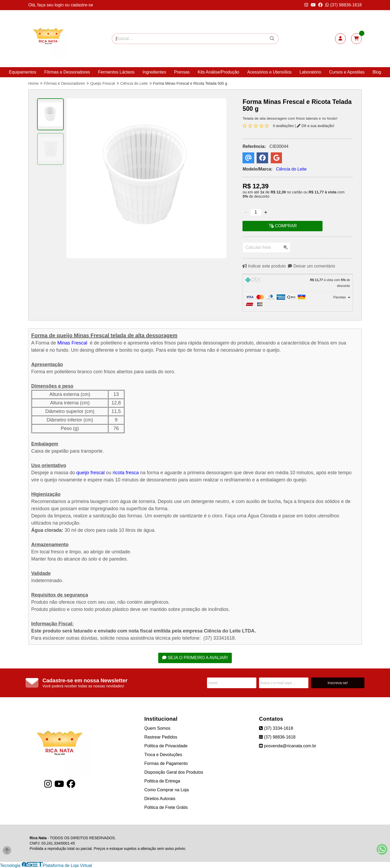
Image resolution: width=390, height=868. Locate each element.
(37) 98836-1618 (343, 5)
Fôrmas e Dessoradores (67, 72)
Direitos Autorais (160, 799)
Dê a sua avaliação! (315, 126)
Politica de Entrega (162, 781)
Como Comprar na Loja (166, 790)
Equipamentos (22, 72)
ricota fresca (126, 473)
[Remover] (246, 212)
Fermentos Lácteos (116, 72)
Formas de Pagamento (166, 763)
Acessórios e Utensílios (269, 72)
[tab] (298, 283)
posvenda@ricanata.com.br (288, 746)
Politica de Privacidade (166, 746)
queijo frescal (90, 473)
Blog (377, 72)
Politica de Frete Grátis (166, 807)
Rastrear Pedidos (161, 737)
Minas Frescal (72, 343)
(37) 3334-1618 (276, 728)
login (60, 5)
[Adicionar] (266, 212)
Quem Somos (157, 728)
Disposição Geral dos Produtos (174, 772)
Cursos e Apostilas (347, 72)
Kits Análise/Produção (218, 72)
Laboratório (310, 72)
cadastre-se (82, 5)
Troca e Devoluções (163, 755)
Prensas (182, 72)
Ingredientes (154, 72)
